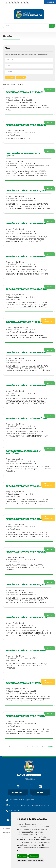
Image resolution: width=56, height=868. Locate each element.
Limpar (21, 77)
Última (50, 747)
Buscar (10, 77)
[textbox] (28, 60)
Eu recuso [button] (34, 856)
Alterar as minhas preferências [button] (31, 860)
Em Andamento (48, 321)
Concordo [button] (22, 856)
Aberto (50, 90)
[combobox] (29, 60)
